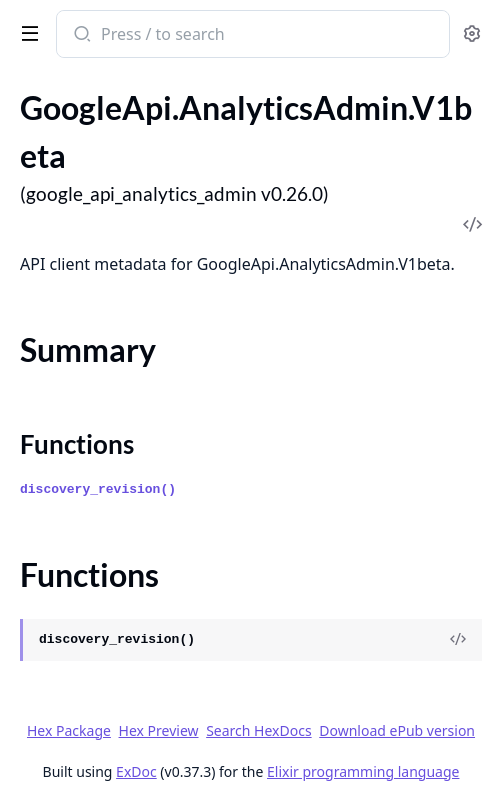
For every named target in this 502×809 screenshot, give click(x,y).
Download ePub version (397, 730)
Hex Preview (159, 730)
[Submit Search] (80, 36)
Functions (77, 444)
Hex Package (69, 730)
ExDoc (136, 771)
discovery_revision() (98, 489)
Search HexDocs (258, 731)
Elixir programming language (363, 771)
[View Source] (458, 640)
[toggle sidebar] (26, 32)
